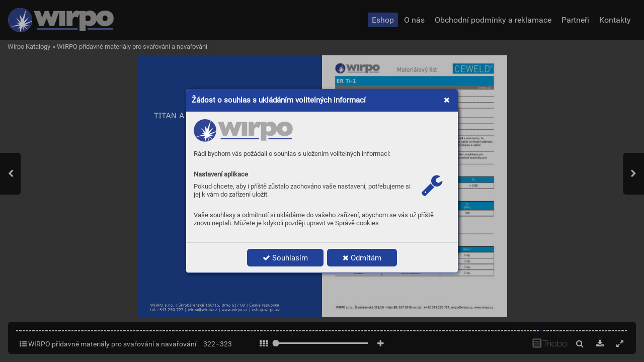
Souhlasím (285, 258)
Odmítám (362, 258)
